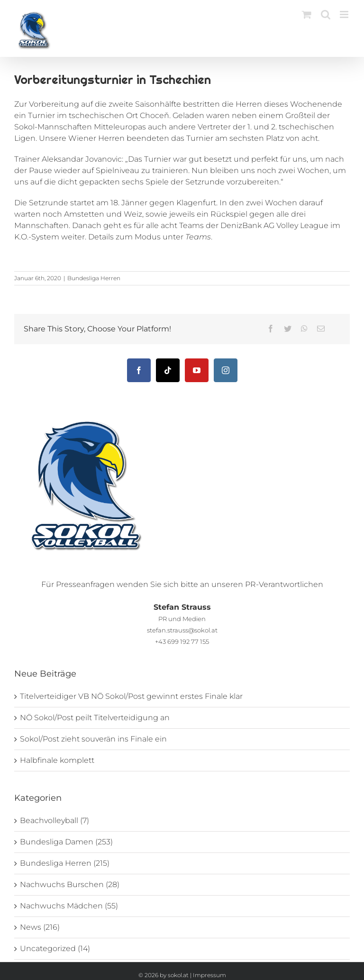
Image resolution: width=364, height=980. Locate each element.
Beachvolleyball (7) (55, 820)
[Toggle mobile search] (326, 14)
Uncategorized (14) (55, 948)
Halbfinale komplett (57, 760)
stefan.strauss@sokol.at (182, 630)
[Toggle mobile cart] (307, 14)
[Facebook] (139, 370)
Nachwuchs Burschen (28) (70, 884)
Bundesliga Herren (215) (65, 863)
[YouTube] (197, 370)
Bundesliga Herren (94, 278)
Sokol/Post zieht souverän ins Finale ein (93, 739)
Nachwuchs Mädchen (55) (69, 906)
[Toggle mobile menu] (345, 14)
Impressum (209, 975)
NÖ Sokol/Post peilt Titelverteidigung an (95, 718)
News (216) (40, 927)
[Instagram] (226, 370)
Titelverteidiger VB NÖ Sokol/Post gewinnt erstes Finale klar (131, 696)
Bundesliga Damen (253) (66, 842)
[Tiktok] (168, 370)
